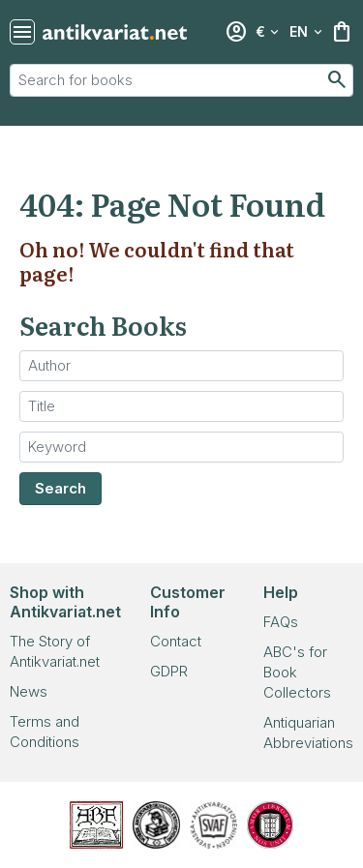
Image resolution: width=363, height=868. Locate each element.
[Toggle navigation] (22, 32)
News (29, 691)
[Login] (236, 32)
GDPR (169, 671)
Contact (176, 641)
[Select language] (306, 32)
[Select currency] (267, 32)
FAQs (281, 622)
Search (60, 488)
